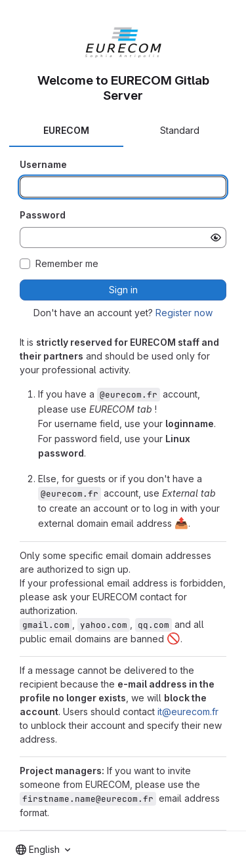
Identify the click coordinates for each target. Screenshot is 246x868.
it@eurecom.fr (188, 712)
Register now (184, 313)
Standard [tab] (180, 130)
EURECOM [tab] (66, 130)
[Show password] (216, 238)
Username (43, 164)
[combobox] (43, 850)
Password (43, 215)
